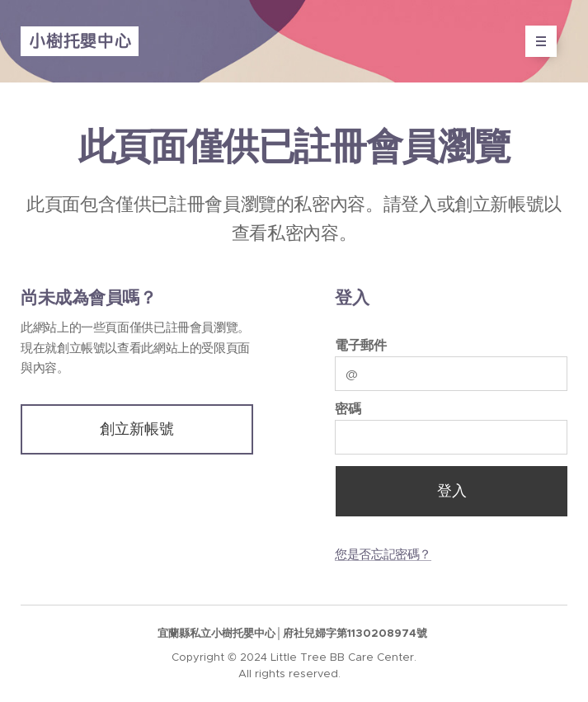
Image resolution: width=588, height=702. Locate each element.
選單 (536, 41)
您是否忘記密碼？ (383, 554)
